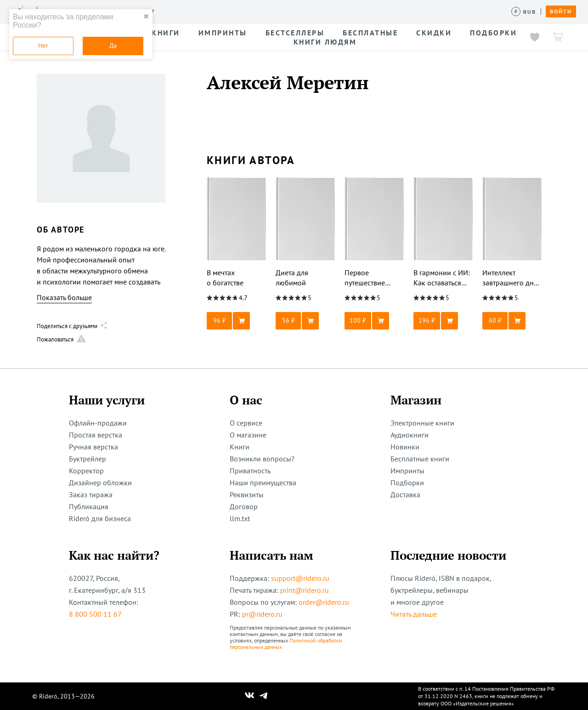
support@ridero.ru (300, 578)
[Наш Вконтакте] (250, 696)
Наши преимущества (263, 483)
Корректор (86, 471)
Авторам (257, 11)
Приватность (250, 471)
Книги (240, 447)
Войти (561, 11)
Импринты (407, 471)
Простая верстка (96, 435)
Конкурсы (215, 11)
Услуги (175, 11)
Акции (334, 11)
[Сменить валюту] (524, 12)
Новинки (405, 447)
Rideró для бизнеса (100, 518)
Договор (244, 506)
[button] (237, 321)
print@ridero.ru (305, 590)
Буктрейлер (88, 459)
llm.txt (240, 518)
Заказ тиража (91, 494)
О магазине (248, 435)
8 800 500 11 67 (95, 614)
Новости (298, 11)
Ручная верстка (93, 447)
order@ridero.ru (324, 602)
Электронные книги (422, 423)
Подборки (407, 483)
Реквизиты (247, 494)
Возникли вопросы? (262, 459)
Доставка (405, 494)
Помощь (370, 11)
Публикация (89, 506)
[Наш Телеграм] (264, 696)
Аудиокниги (410, 435)
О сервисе (246, 423)
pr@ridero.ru (262, 614)
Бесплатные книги (420, 459)
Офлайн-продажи (98, 423)
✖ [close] (146, 17)
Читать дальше (414, 614)
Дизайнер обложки (100, 483)
